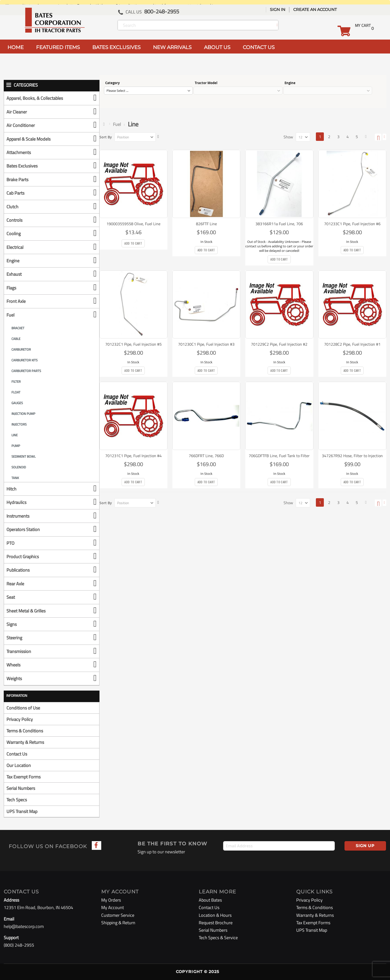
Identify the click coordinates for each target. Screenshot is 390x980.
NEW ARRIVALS (172, 47)
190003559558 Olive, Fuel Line (133, 224)
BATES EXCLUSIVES (116, 47)
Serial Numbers (21, 788)
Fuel (117, 124)
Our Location (19, 765)
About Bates (210, 900)
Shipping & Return (118, 923)
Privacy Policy (20, 719)
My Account (113, 907)
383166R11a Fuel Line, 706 (279, 224)
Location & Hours (215, 915)
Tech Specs (17, 800)
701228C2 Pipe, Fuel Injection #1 (352, 344)
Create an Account (315, 10)
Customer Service (118, 915)
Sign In (278, 10)
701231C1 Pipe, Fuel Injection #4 (133, 456)
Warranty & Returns (25, 742)
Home (105, 124)
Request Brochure (216, 923)
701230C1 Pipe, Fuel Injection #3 (206, 344)
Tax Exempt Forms (24, 777)
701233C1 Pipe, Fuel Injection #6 (352, 224)
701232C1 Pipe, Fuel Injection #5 (133, 344)
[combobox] (198, 25)
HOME (16, 47)
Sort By (106, 137)
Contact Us (17, 754)
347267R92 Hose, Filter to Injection (352, 456)
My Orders (111, 900)
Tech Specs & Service (218, 938)
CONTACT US (259, 47)
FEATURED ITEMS (58, 47)
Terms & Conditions (25, 731)
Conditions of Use (23, 708)
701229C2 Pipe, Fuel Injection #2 (279, 344)
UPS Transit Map (22, 811)
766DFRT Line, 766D (206, 456)
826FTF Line (206, 224)
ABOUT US (217, 47)
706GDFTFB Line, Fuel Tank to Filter (279, 456)
